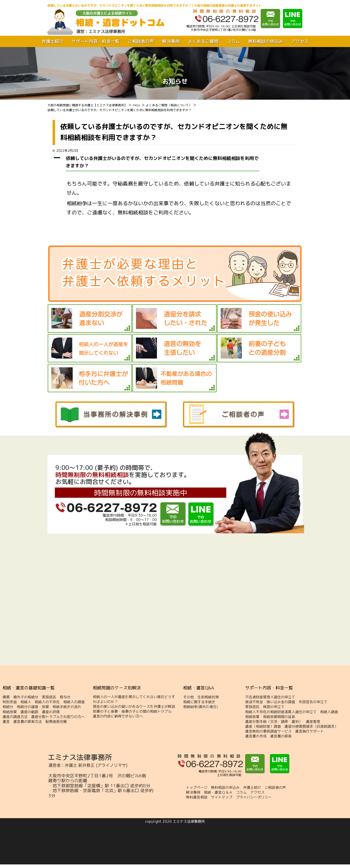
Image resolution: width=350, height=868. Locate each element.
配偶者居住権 (56, 722)
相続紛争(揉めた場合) (201, 707)
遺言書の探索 (281, 736)
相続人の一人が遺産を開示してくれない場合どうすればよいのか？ (134, 699)
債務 (6, 697)
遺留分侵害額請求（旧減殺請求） (311, 726)
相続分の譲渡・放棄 (33, 707)
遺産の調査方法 (15, 717)
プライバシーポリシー (254, 797)
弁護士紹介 (52, 41)
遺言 (6, 722)
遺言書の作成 (256, 736)
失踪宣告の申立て (313, 702)
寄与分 (65, 697)
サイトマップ (222, 797)
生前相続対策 (208, 697)
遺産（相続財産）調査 (263, 726)
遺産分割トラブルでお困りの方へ (58, 717)
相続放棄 (10, 712)
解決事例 (171, 41)
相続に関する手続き (199, 702)
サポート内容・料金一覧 (96, 41)
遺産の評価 (51, 712)
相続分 (8, 707)
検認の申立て (274, 707)
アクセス (300, 41)
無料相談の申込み (266, 41)
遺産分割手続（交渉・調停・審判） (274, 722)
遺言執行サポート (309, 731)
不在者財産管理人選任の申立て (270, 697)
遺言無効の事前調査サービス (268, 731)
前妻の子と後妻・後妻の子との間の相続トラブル (132, 711)
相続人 (26, 702)
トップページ (197, 788)
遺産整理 (313, 722)
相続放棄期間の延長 (279, 717)
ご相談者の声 (141, 41)
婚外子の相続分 (26, 697)
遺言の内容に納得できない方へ (118, 716)
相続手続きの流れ (67, 707)
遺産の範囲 (29, 712)
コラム (233, 41)
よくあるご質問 (203, 41)
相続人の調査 (74, 702)
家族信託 (49, 697)
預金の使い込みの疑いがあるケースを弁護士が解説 (134, 707)
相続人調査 (329, 712)
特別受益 (10, 702)
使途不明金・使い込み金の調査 (270, 702)
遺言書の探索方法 (28, 722)
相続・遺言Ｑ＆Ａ (218, 792)
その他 (189, 697)
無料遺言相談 (197, 797)
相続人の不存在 (47, 702)
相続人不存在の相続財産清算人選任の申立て (281, 712)
